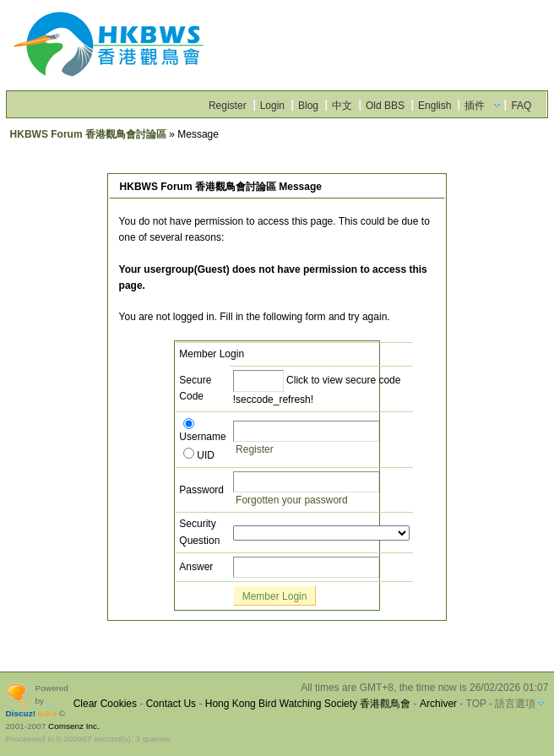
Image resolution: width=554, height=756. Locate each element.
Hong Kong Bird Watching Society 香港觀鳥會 (308, 704)
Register (228, 106)
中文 (342, 106)
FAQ (521, 106)
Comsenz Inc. (74, 726)
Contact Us (171, 704)
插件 (475, 106)
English (435, 106)
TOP (476, 704)
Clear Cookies (105, 704)
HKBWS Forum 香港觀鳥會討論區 (88, 134)
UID (199, 455)
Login (272, 106)
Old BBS (385, 106)
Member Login (275, 596)
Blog (308, 106)
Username (202, 431)
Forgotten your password (292, 500)
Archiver (438, 704)
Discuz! (21, 713)
